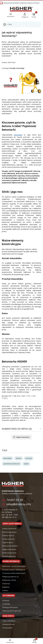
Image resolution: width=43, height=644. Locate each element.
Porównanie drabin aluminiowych (14, 573)
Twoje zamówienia (9, 621)
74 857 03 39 (15, 500)
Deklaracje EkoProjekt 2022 (12, 611)
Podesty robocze (8, 535)
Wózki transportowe (9, 553)
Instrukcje (6, 600)
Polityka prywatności (10, 577)
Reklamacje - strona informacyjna (14, 566)
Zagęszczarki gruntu (9, 549)
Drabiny (5, 590)
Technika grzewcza (9, 556)
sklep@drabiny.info (19, 504)
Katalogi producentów (10, 607)
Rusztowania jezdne (9, 532)
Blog (10, 24)
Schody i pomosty (8, 539)
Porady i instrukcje (17, 68)
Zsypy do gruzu (8, 542)
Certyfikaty (6, 604)
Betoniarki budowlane (10, 546)
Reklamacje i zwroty (9, 580)
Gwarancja (6, 584)
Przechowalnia (7, 628)
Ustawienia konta (8, 624)
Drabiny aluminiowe (9, 529)
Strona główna (5, 24)
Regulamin (6, 587)
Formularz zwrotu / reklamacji (13, 570)
